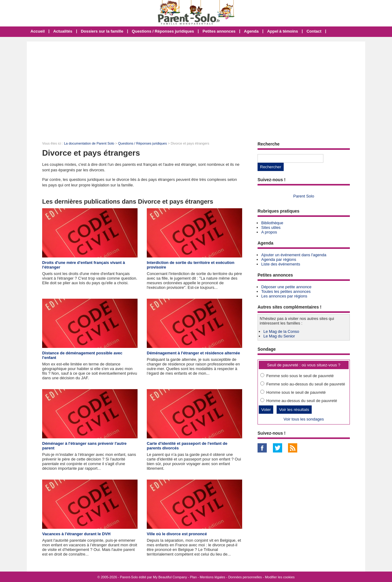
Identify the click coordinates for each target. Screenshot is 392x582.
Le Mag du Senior (279, 336)
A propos (269, 232)
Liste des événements (281, 264)
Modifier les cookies (280, 577)
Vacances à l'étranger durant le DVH (76, 534)
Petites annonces (219, 31)
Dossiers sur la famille (102, 31)
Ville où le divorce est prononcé (177, 534)
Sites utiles (271, 227)
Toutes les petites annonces (286, 291)
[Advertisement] (196, 88)
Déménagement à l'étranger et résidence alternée (193, 353)
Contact (314, 31)
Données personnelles (245, 577)
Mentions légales (212, 577)
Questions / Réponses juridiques (163, 31)
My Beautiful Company (170, 577)
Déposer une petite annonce (286, 287)
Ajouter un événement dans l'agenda (294, 255)
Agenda (251, 31)
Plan (194, 577)
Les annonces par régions (284, 296)
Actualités (63, 31)
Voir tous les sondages (304, 419)
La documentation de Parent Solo (89, 143)
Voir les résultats (294, 410)
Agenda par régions (279, 259)
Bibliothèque (272, 223)
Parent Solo (304, 196)
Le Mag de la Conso (281, 331)
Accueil (38, 31)
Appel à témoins (282, 31)
